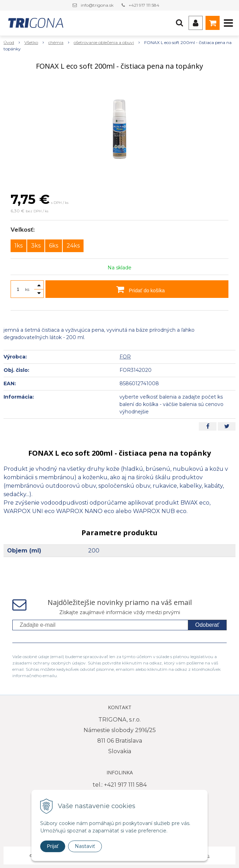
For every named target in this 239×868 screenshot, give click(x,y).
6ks (54, 246)
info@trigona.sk (97, 5)
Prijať (53, 846)
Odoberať (207, 625)
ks (27, 289)
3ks (36, 246)
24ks (73, 246)
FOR (125, 357)
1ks (19, 246)
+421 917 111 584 (144, 5)
